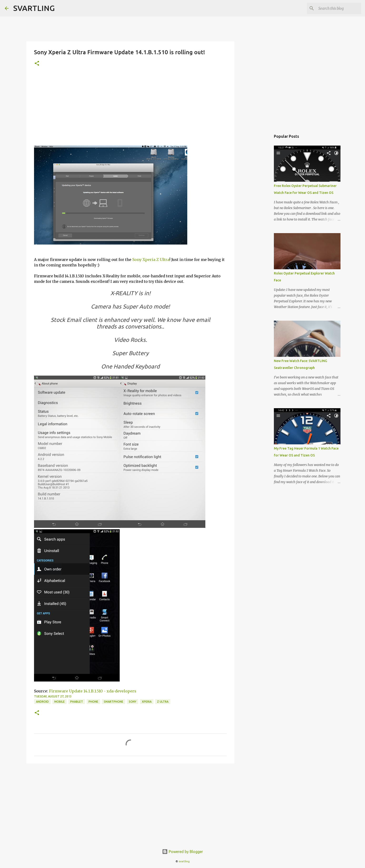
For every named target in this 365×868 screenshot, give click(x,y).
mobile (59, 702)
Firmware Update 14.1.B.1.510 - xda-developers (93, 691)
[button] (37, 64)
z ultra (163, 702)
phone (93, 702)
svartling (184, 861)
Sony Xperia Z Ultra (151, 260)
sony (133, 702)
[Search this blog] (336, 8)
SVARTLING (34, 8)
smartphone (113, 702)
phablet (77, 702)
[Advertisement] (130, 110)
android (42, 702)
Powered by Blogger (182, 852)
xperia (147, 702)
